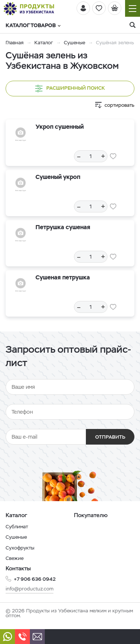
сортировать (119, 105)
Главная (15, 43)
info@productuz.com (29, 589)
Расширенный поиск (70, 89)
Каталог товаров (33, 25)
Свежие (15, 558)
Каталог (44, 43)
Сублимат (17, 527)
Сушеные (74, 43)
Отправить (110, 437)
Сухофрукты (20, 548)
